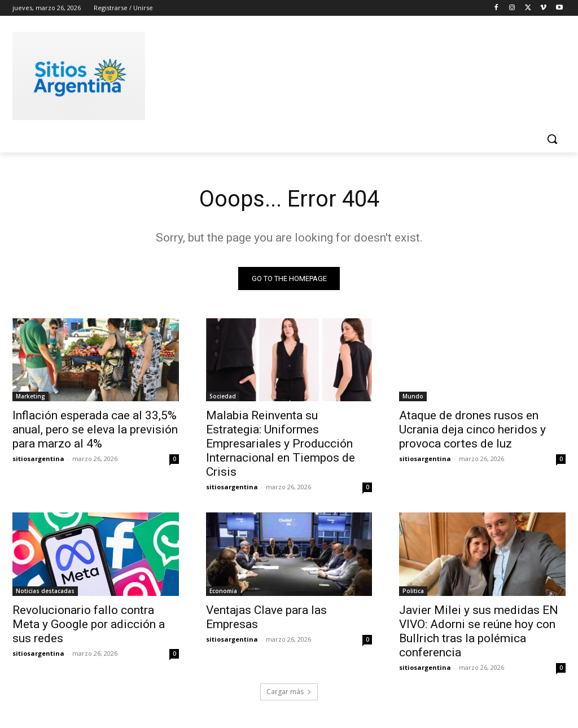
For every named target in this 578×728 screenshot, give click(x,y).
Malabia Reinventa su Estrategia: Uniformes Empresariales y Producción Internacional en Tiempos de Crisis (281, 444)
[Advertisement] (277, 74)
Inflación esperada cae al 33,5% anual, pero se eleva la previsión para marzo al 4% (95, 429)
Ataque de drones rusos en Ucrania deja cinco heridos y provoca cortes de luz (472, 429)
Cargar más (289, 692)
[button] (552, 139)
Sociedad (223, 396)
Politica (413, 591)
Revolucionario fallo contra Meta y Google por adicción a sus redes (89, 624)
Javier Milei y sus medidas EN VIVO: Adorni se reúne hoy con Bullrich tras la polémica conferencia (479, 631)
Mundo (413, 396)
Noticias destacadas (45, 591)
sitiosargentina (38, 459)
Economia (223, 591)
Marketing (30, 396)
